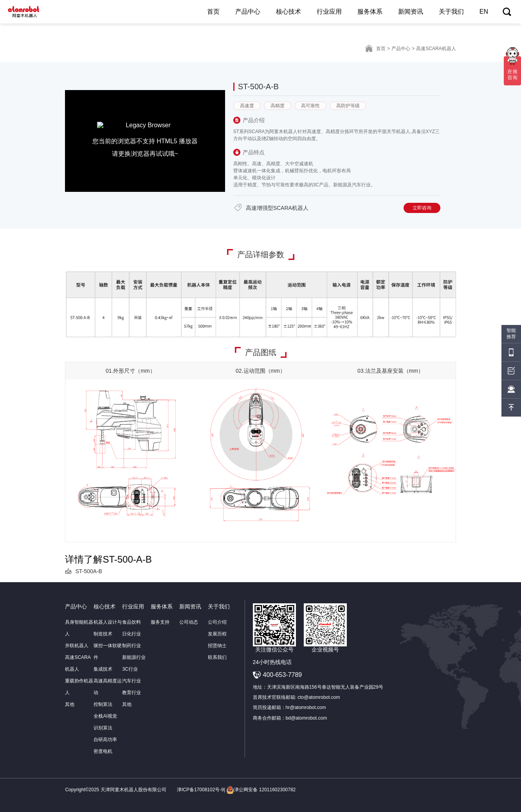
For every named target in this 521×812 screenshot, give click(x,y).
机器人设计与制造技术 (108, 628)
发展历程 (217, 634)
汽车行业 (132, 681)
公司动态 (189, 622)
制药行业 (132, 646)
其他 (70, 704)
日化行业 (132, 634)
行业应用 (329, 12)
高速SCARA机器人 (78, 663)
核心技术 (288, 12)
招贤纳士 (217, 646)
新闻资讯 (411, 12)
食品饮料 (132, 622)
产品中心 (248, 12)
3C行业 (130, 669)
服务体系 (370, 12)
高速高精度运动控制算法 (108, 693)
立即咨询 (422, 208)
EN (484, 12)
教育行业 (132, 693)
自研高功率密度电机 (105, 745)
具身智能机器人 (79, 628)
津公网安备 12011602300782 (261, 790)
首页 (213, 12)
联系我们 (217, 657)
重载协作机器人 (79, 687)
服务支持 (160, 622)
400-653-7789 (283, 675)
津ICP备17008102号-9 (200, 790)
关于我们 (451, 12)
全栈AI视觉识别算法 (105, 722)
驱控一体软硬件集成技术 (108, 657)
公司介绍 (217, 622)
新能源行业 (134, 657)
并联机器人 (77, 646)
